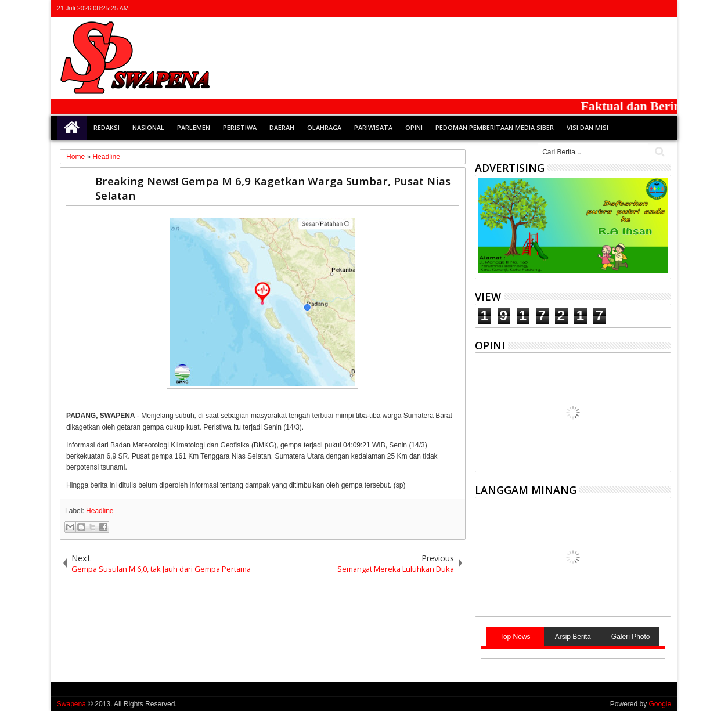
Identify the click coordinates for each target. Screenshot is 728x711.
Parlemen (194, 127)
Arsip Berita (573, 637)
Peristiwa (240, 127)
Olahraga (324, 127)
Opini (414, 127)
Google (660, 704)
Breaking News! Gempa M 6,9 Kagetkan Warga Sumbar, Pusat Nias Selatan (273, 188)
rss (648, 8)
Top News (515, 637)
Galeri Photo (631, 637)
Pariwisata (373, 127)
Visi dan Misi (588, 127)
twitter (603, 8)
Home (72, 128)
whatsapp (664, 8)
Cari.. (659, 152)
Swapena (71, 704)
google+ (633, 8)
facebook (618, 8)
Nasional (148, 127)
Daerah (282, 127)
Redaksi (107, 127)
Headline (100, 511)
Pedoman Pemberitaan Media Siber (495, 127)
